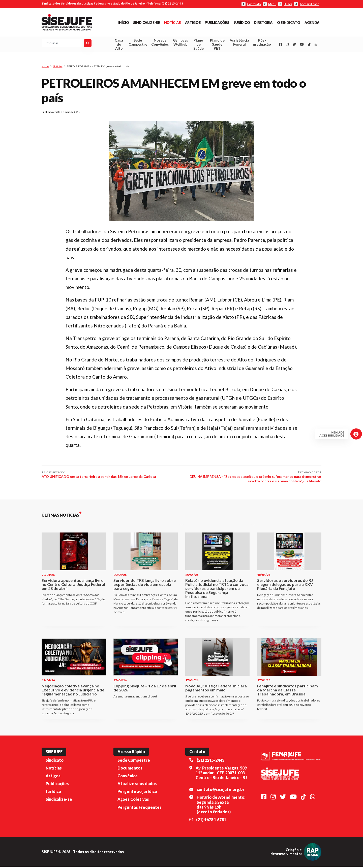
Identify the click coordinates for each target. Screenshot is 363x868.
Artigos (193, 23)
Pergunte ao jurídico (137, 793)
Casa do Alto (119, 45)
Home (45, 68)
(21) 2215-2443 (210, 761)
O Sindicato (289, 23)
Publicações (217, 23)
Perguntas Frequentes (140, 808)
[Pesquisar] (88, 44)
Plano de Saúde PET (217, 45)
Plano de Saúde (199, 45)
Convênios (128, 777)
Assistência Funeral (239, 43)
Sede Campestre (138, 43)
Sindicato (55, 761)
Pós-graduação (262, 43)
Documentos (130, 769)
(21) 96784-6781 (211, 821)
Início (124, 23)
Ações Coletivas (133, 801)
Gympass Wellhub (180, 43)
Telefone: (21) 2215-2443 (165, 3)
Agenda (312, 23)
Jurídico (242, 23)
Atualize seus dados (137, 785)
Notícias (173, 23)
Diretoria (263, 23)
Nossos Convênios (160, 43)
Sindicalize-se (147, 23)
